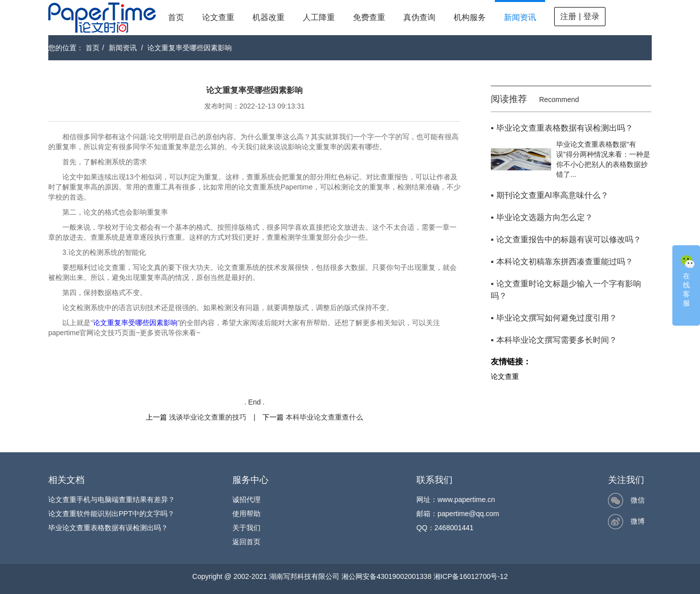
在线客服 (687, 280)
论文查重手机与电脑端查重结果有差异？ (112, 500)
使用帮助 (246, 514)
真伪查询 (419, 17)
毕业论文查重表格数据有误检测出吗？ (108, 528)
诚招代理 (246, 500)
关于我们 (246, 528)
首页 (176, 17)
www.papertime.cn (466, 500)
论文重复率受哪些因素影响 (190, 48)
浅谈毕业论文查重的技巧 (208, 417)
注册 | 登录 (580, 16)
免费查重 (369, 17)
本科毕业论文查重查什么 (324, 417)
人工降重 (319, 17)
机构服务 (470, 17)
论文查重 (218, 17)
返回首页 (246, 542)
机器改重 (269, 17)
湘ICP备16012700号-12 (471, 576)
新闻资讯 (520, 17)
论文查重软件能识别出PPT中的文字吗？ (111, 514)
